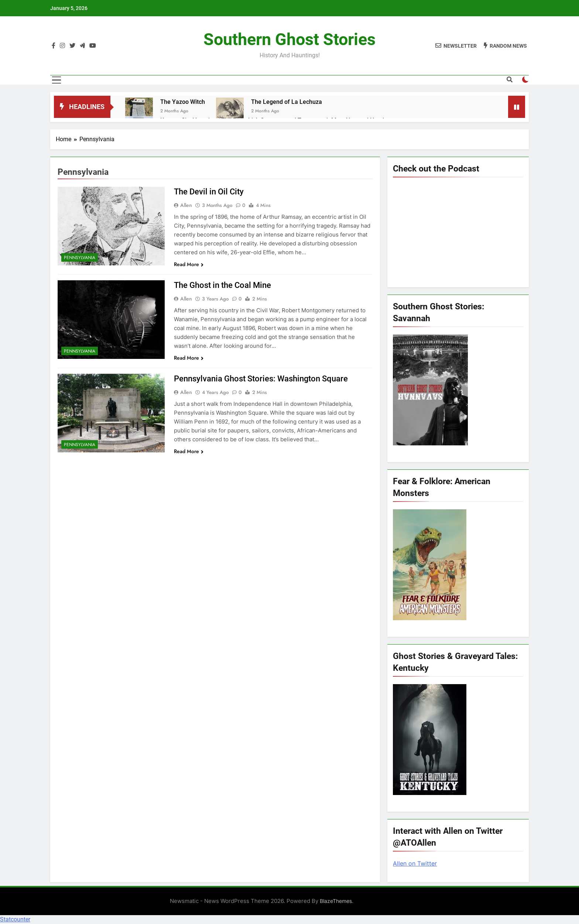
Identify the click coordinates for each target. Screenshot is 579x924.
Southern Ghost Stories (289, 39)
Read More (189, 264)
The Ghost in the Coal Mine (222, 285)
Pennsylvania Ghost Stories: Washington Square (261, 379)
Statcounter (15, 919)
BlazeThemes (336, 901)
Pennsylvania (80, 258)
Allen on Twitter (415, 863)
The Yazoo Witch (183, 102)
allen (186, 205)
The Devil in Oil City (209, 192)
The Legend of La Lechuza (287, 102)
